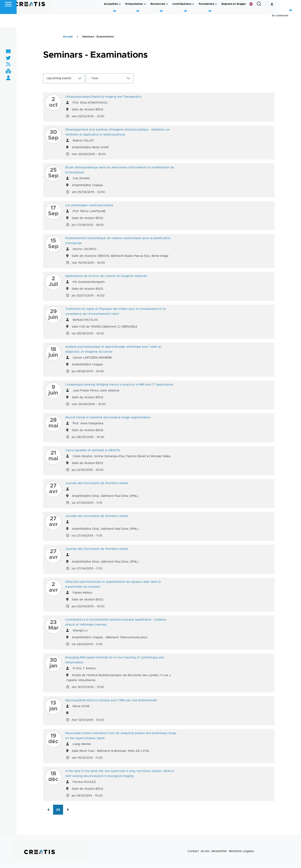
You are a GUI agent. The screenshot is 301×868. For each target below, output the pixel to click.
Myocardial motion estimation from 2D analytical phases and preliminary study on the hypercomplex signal (121, 736)
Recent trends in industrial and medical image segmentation (108, 418)
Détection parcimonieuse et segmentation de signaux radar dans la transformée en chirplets (113, 584)
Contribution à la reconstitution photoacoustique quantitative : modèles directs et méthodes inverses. (116, 622)
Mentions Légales (241, 851)
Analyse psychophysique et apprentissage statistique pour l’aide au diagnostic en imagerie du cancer (113, 349)
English (272, 17)
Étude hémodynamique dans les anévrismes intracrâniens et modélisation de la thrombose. (120, 170)
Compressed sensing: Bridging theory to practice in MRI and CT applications (119, 385)
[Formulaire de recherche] (280, 17)
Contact (193, 851)
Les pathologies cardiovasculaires (89, 206)
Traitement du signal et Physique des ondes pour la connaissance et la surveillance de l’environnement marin (115, 312)
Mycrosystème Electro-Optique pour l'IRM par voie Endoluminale (111, 701)
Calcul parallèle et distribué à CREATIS (93, 451)
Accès (205, 851)
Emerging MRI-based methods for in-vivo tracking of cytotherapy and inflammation (115, 660)
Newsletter (219, 851)
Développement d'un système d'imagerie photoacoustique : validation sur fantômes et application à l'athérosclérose (117, 132)
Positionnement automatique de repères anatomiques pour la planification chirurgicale (118, 241)
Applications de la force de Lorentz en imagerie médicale (106, 276)
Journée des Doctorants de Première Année (97, 483)
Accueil (68, 37)
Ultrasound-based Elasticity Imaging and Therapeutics (103, 97)
